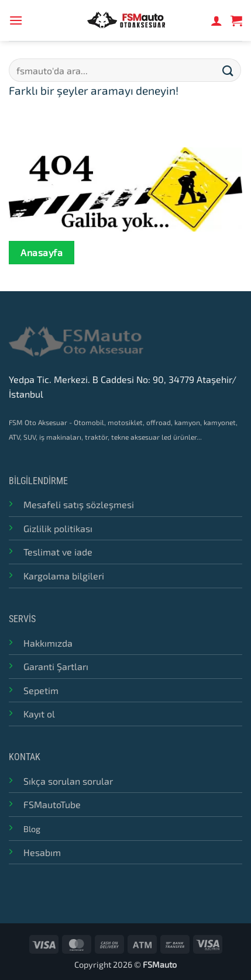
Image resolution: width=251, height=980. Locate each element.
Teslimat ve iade (58, 552)
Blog (32, 829)
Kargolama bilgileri (64, 576)
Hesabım (42, 852)
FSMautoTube (52, 804)
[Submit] (228, 70)
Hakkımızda (48, 643)
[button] (16, 20)
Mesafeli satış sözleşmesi (79, 504)
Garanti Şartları (56, 666)
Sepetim (41, 690)
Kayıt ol (39, 714)
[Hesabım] (216, 20)
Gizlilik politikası (58, 528)
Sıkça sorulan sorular (68, 781)
